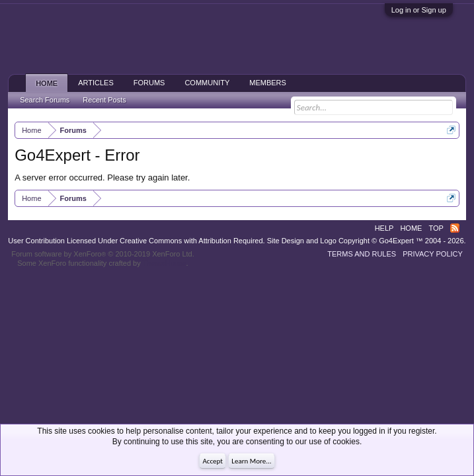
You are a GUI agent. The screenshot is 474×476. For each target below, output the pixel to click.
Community (207, 83)
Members (268, 83)
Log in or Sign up (419, 10)
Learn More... (251, 461)
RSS (455, 228)
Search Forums (45, 100)
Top (436, 228)
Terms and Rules (362, 254)
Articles (96, 83)
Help (384, 228)
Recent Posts (104, 100)
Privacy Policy (433, 254)
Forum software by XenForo (103, 254)
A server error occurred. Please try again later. (102, 178)
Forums (149, 83)
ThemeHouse (165, 263)
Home (47, 83)
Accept (213, 461)
